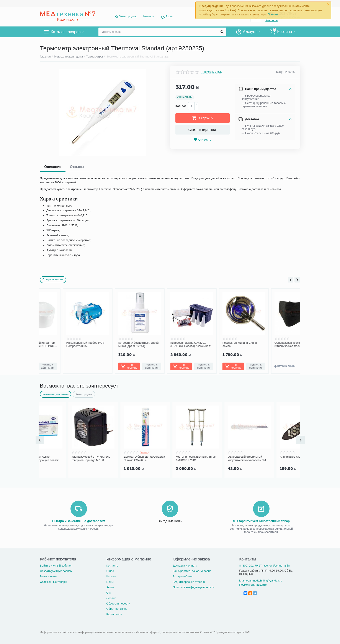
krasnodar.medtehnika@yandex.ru (261, 581)
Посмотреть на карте (253, 585)
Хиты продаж (128, 16)
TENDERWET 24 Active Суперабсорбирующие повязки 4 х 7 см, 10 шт (65, 458)
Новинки (149, 16)
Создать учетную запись (56, 571)
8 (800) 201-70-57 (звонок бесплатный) (264, 566)
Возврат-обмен (183, 576)
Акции (170, 16)
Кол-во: (181, 106)
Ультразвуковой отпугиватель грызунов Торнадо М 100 (114, 458)
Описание (53, 167)
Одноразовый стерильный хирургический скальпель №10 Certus (271, 458)
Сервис (111, 598)
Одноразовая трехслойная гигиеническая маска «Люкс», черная (271, 345)
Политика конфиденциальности (194, 587)
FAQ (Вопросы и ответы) (189, 582)
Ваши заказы (48, 576)
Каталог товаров (66, 32)
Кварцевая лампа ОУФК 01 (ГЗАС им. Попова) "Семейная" (168, 344)
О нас (110, 571)
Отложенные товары (53, 582)
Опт (109, 593)
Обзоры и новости (118, 604)
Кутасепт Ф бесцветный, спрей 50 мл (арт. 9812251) (115, 344)
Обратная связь (117, 609)
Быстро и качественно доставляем (79, 521)
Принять (273, 14)
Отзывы (77, 167)
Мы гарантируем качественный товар (261, 521)
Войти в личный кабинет (56, 566)
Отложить (203, 140)
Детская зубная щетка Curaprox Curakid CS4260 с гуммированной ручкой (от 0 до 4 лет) (168, 458)
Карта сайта (114, 614)
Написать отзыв (212, 72)
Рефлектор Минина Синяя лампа (217, 344)
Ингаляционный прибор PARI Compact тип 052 (62, 344)
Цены (110, 582)
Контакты (112, 566)
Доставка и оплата (185, 566)
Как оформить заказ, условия (192, 571)
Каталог (111, 576)
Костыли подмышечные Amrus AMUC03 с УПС (219, 458)
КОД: (280, 72)
